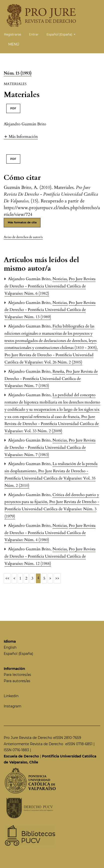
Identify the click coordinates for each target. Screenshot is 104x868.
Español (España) (63, 34)
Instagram (12, 706)
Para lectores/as (17, 675)
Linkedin (11, 696)
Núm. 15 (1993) (18, 73)
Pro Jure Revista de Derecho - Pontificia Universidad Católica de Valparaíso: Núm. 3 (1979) (52, 509)
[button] (21, 136)
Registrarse (12, 34)
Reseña (59, 371)
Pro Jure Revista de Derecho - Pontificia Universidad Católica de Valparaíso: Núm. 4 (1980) (50, 533)
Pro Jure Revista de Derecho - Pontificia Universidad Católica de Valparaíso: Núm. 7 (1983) (51, 379)
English (10, 647)
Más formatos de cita (22, 223)
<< (7, 578)
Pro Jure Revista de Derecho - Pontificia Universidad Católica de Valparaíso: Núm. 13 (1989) (50, 310)
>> (57, 578)
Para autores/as (17, 681)
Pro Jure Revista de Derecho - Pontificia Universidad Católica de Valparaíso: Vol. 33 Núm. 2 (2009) (52, 424)
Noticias (60, 279)
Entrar (34, 34)
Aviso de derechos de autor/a (23, 237)
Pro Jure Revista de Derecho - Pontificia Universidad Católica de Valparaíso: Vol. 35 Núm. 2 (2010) (50, 478)
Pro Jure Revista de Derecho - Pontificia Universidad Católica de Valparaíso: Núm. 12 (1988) (50, 556)
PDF (13, 108)
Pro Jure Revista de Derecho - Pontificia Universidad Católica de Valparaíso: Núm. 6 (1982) (50, 286)
